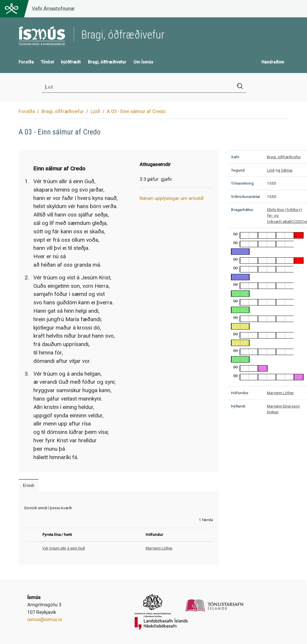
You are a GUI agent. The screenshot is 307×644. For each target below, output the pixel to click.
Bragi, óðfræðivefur (107, 62)
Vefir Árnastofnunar (53, 8)
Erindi (29, 486)
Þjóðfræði (71, 62)
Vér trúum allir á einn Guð (64, 548)
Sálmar (287, 170)
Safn (235, 157)
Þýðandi (238, 406)
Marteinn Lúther (159, 548)
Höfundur (240, 393)
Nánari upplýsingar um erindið (172, 198)
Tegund (238, 170)
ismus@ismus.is (45, 619)
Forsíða (26, 62)
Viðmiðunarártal (245, 197)
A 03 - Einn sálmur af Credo (136, 111)
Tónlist (47, 62)
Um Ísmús (143, 62)
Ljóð (95, 111)
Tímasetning (242, 183)
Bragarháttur (242, 210)
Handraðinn (273, 62)
